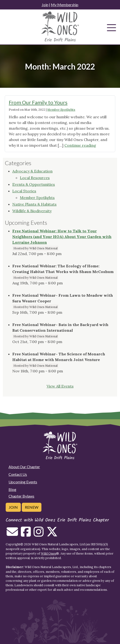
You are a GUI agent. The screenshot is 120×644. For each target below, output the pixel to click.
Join (45, 5)
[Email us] (12, 534)
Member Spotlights (61, 110)
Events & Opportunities (34, 184)
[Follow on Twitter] (52, 534)
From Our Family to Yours (38, 102)
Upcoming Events (23, 482)
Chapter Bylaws (21, 496)
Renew (32, 507)
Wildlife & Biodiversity (32, 211)
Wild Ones (49, 554)
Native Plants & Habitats (34, 204)
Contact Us (18, 474)
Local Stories (24, 191)
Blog (12, 489)
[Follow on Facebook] (26, 534)
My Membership (65, 5)
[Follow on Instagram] (39, 534)
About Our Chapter (24, 467)
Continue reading (80, 145)
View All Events (60, 386)
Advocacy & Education (32, 171)
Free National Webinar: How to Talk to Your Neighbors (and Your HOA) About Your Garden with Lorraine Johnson (62, 237)
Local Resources (35, 178)
